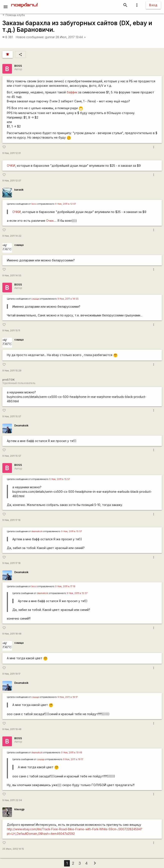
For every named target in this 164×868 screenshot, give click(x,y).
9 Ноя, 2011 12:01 (12, 153)
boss (34, 204)
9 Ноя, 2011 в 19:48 (72, 753)
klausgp (19, 809)
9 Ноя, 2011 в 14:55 (68, 299)
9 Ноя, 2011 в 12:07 (66, 204)
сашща (19, 245)
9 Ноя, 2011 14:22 (12, 236)
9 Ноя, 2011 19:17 (11, 674)
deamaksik (37, 531)
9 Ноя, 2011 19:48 (12, 729)
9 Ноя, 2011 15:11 (11, 331)
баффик (72, 92)
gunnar (50, 37)
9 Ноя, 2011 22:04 (12, 800)
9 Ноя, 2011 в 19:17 (68, 697)
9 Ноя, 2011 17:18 (11, 563)
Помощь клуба (14, 15)
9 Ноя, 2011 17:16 (11, 520)
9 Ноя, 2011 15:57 (12, 417)
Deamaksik (21, 425)
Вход (153, 5)
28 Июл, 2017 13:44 (71, 37)
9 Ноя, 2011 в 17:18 (65, 586)
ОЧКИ (11, 166)
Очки (50, 221)
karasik (19, 190)
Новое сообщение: (30, 37)
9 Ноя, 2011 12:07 (12, 181)
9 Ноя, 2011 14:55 (12, 276)
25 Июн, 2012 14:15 (13, 849)
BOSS (18, 66)
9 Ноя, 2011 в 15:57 (60, 479)
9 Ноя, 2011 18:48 (12, 634)
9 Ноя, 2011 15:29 (12, 371)
